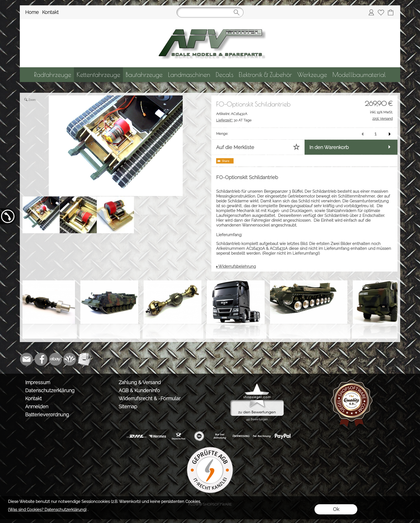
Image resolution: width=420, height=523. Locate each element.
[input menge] (375, 134)
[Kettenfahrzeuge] (98, 75)
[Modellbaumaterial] (359, 75)
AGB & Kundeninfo (139, 390)
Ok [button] (336, 509)
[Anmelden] (371, 12)
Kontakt (50, 12)
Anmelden (37, 407)
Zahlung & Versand (140, 382)
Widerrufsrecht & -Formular (150, 398)
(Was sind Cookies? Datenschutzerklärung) (47, 510)
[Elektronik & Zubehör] (265, 75)
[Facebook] (41, 359)
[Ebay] (55, 359)
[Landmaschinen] (189, 75)
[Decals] (224, 75)
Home (32, 12)
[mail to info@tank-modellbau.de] (27, 359)
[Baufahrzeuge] (144, 75)
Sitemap (128, 407)
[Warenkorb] (391, 12)
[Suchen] (210, 12)
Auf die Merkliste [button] (235, 147)
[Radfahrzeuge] (53, 75)
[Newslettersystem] (84, 359)
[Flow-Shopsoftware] (70, 359)
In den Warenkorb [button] (329, 147)
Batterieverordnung (47, 415)
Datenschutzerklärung (50, 390)
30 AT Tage (234, 120)
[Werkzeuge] (312, 75)
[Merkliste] (381, 12)
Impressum (38, 382)
